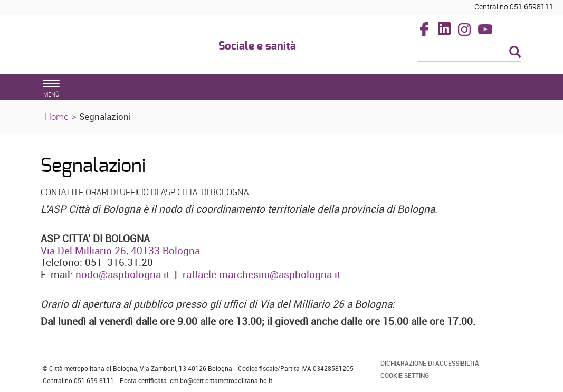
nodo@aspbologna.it (122, 274)
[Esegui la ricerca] (515, 52)
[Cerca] (469, 53)
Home (57, 116)
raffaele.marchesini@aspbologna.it (261, 274)
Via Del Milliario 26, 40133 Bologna (120, 251)
